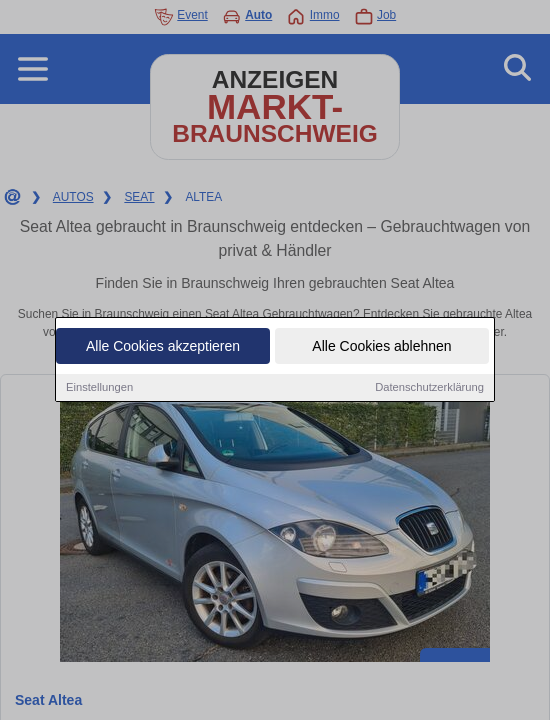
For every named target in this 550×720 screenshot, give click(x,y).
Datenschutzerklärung (429, 388)
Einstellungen (99, 388)
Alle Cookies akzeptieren (163, 347)
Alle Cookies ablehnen (381, 347)
